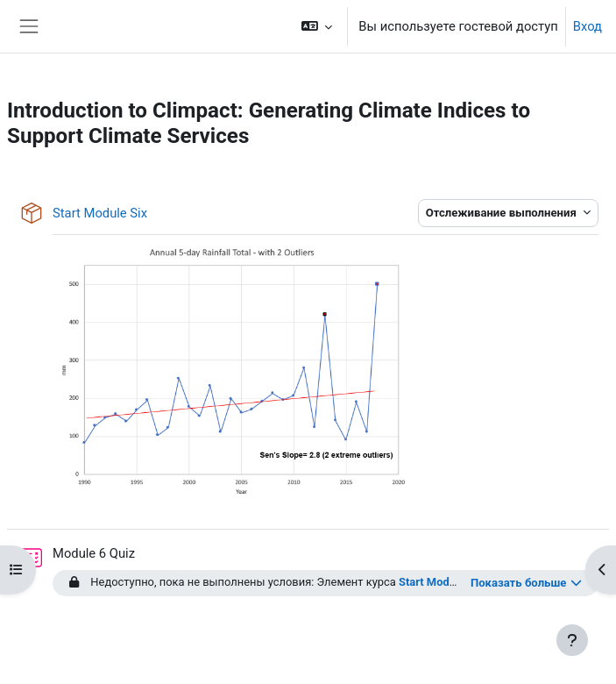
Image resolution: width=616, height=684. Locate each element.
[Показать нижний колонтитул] (572, 640)
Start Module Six (441, 582)
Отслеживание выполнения (503, 213)
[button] (317, 26)
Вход (588, 26)
